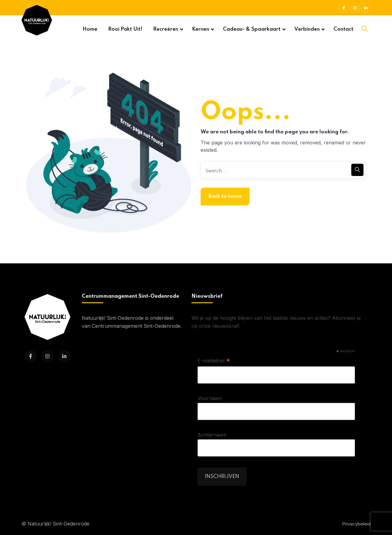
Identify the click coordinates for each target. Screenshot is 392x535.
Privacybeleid (356, 524)
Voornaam (210, 398)
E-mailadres (214, 361)
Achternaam (212, 435)
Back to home (225, 196)
